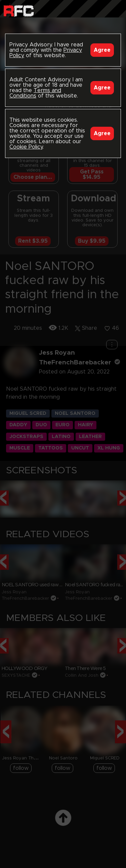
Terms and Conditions (35, 93)
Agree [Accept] (102, 50)
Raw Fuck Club (19, 10)
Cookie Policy (26, 147)
